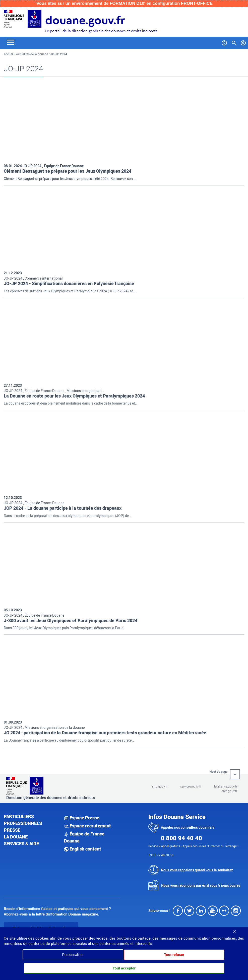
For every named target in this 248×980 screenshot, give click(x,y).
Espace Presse (82, 816)
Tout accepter (124, 968)
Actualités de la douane (32, 54)
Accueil (9, 54)
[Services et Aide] (224, 42)
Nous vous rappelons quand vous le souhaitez (197, 869)
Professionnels (23, 822)
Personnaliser (73, 955)
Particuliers (19, 815)
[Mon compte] (243, 42)
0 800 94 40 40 (181, 837)
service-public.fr (191, 785)
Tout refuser (174, 955)
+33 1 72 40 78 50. (161, 854)
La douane (16, 835)
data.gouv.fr (229, 790)
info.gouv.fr (160, 785)
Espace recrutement (87, 825)
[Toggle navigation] (11, 42)
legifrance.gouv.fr (226, 785)
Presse (12, 829)
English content (83, 847)
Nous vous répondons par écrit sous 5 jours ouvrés (201, 884)
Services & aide (21, 842)
